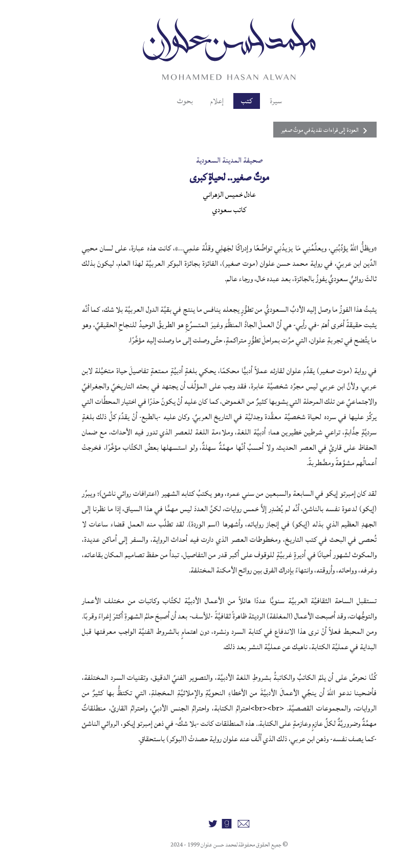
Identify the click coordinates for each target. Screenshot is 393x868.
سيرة (243, 101)
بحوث (152, 101)
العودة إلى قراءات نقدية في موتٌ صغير (292, 130)
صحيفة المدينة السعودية (196, 160)
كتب (214, 101)
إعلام (184, 101)
